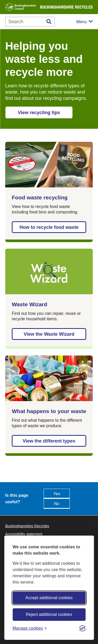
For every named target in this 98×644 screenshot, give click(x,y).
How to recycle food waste (49, 227)
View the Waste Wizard (49, 334)
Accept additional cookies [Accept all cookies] (49, 598)
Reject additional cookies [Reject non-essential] (49, 614)
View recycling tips (39, 113)
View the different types (49, 441)
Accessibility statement (24, 534)
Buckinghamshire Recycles (27, 526)
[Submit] (49, 22)
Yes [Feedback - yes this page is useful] (57, 494)
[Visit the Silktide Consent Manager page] (82, 628)
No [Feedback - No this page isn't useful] (57, 504)
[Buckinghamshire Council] (21, 7)
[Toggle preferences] (30, 628)
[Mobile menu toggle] (85, 22)
